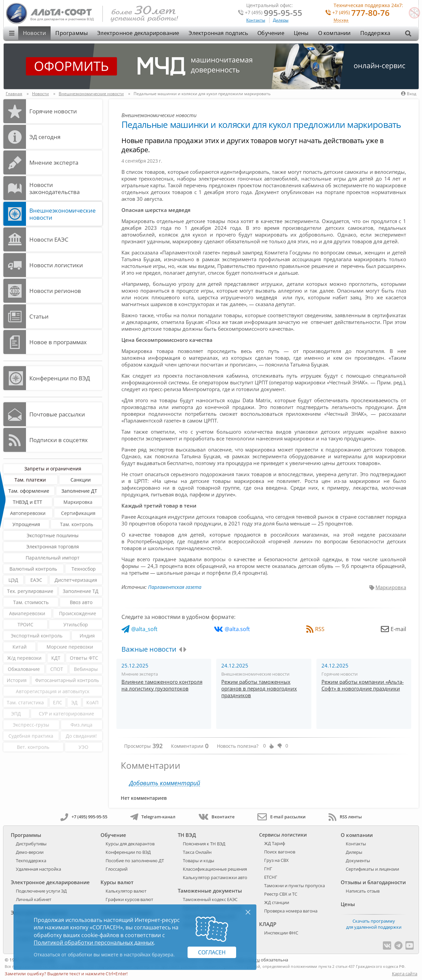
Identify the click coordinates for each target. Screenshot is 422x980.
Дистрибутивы (31, 844)
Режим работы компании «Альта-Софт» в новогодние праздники (363, 685)
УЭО (83, 747)
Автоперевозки (28, 513)
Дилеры (281, 20)
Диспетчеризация (76, 580)
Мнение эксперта (54, 162)
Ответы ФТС (84, 658)
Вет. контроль (33, 747)
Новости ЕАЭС (49, 239)
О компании (334, 33)
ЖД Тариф (275, 843)
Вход (409, 94)
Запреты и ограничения (53, 469)
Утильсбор (76, 624)
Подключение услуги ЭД (41, 891)
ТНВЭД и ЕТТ (27, 502)
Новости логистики (56, 265)
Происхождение (78, 613)
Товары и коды (199, 861)
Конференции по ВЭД (60, 378)
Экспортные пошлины (53, 535)
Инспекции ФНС (281, 933)
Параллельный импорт (53, 558)
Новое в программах (58, 342)
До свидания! (81, 736)
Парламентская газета (175, 587)
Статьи (39, 316)
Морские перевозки (70, 647)
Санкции (81, 480)
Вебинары (86, 669)
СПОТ (57, 669)
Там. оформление (29, 491)
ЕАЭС (36, 580)
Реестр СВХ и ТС (281, 894)
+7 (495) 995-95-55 (84, 817)
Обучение (271, 33)
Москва (341, 20)
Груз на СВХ (276, 860)
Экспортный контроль (37, 636)
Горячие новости (53, 111)
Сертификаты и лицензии (372, 869)
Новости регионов (55, 291)
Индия (87, 636)
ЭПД (16, 714)
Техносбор (84, 569)
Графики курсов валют (129, 899)
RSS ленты (345, 817)
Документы (358, 861)
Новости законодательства (54, 188)
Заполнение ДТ (79, 491)
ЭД (74, 702)
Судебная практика (31, 736)
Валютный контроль (33, 569)
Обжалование (24, 669)
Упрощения (26, 524)
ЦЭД (13, 580)
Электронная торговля (53, 547)
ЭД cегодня (45, 137)
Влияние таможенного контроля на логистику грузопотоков (162, 685)
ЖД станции (277, 902)
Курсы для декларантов (130, 844)
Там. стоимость (31, 602)
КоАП (92, 702)
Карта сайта (405, 974)
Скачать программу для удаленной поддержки (374, 924)
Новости (34, 33)
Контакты (256, 20)
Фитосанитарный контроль (67, 680)
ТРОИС (25, 624)
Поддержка (375, 33)
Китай (20, 647)
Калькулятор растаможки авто (215, 877)
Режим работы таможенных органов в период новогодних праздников (259, 688)
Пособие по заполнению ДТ (135, 861)
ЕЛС (58, 702)
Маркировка (78, 502)
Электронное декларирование (138, 33)
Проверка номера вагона (291, 911)
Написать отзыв (363, 891)
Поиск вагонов (280, 852)
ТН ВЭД (187, 835)
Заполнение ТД (81, 591)
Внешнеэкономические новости (63, 214)
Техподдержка (31, 861)
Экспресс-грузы (31, 725)
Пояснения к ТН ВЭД (204, 844)
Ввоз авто (81, 602)
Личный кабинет (34, 899)
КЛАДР (268, 924)
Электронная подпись (218, 33)
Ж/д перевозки (24, 658)
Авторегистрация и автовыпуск (53, 691)
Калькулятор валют (126, 891)
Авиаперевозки (27, 613)
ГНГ (268, 869)
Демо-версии (30, 852)
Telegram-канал (153, 817)
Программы (72, 33)
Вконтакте (216, 817)
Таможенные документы (210, 891)
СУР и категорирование (66, 714)
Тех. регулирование (30, 591)
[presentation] (180, 650)
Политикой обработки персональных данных (94, 943)
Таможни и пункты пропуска (294, 886)
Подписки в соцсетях (59, 440)
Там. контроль (77, 524)
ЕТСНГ (271, 877)
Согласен (212, 952)
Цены (301, 33)
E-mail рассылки (282, 817)
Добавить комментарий (165, 783)
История (17, 680)
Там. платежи (30, 480)
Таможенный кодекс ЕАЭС (210, 899)
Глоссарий (117, 869)
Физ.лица (81, 725)
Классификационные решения (215, 869)
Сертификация (78, 513)
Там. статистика (25, 702)
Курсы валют (117, 882)
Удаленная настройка (38, 869)
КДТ (56, 658)
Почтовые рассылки (57, 414)
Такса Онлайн (197, 852)
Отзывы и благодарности (373, 882)
